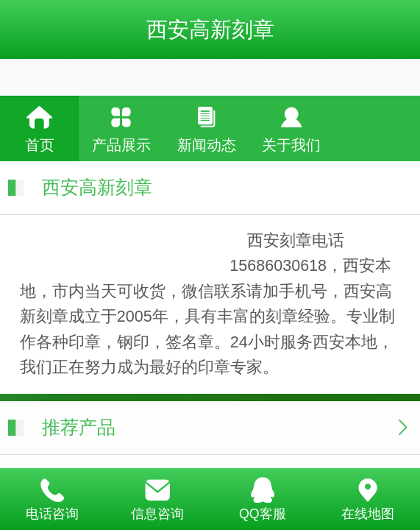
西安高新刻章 (210, 29)
